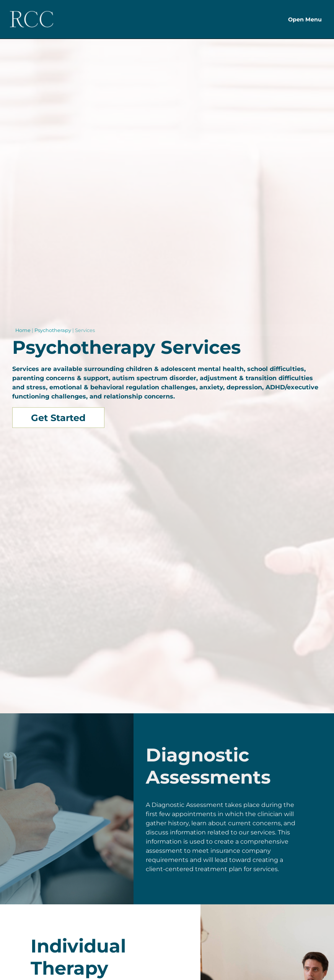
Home (23, 330)
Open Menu (305, 19)
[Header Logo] (32, 19)
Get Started (58, 418)
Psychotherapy (53, 330)
